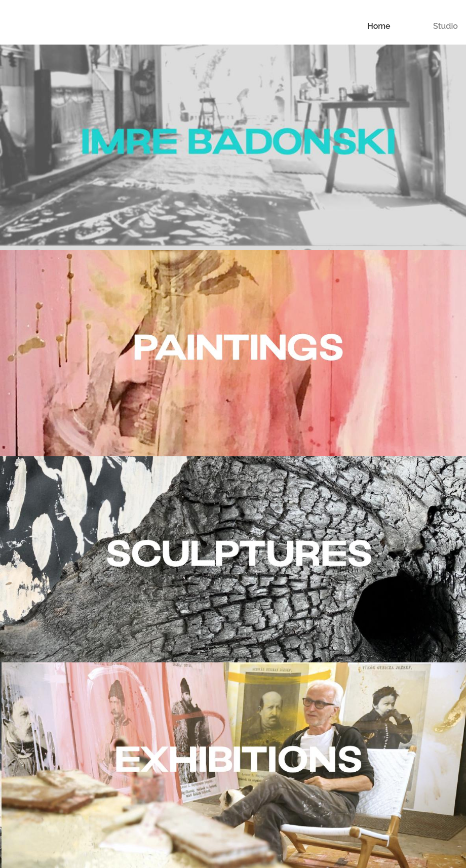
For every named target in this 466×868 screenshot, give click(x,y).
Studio (445, 26)
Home (379, 26)
